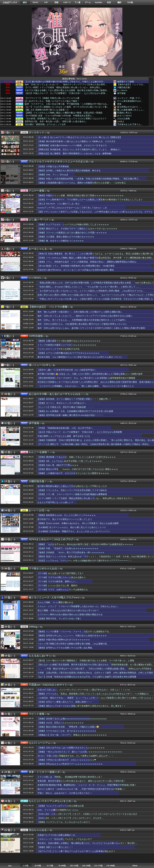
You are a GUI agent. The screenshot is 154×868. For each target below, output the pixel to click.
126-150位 (86, 866)
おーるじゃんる (38, 249)
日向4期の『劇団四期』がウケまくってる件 (45, 124)
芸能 (56, 2)
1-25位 (26, 866)
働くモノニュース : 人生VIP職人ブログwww (54, 597)
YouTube (98, 2)
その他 (130, 2)
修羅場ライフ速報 (126, 82)
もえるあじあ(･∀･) (40, 656)
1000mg (33, 627)
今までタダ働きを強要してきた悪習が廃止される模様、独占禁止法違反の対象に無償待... (66, 90)
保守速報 (121, 93)
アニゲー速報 (37, 191)
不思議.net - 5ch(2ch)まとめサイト (48, 685)
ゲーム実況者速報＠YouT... (130, 101)
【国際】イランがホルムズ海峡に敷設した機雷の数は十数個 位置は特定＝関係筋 (64, 113)
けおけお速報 (123, 119)
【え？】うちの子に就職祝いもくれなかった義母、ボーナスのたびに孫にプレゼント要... (66, 107)
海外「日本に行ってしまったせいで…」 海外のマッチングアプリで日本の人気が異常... (66, 85)
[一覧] (47, 133)
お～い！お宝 (37, 510)
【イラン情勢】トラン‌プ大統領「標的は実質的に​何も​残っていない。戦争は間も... (63, 87)
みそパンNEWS (124, 116)
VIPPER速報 (36, 336)
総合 (25, 2)
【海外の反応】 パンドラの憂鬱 (48, 307)
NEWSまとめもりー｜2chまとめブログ (51, 539)
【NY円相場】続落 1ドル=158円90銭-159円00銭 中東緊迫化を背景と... (59, 116)
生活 (109, 2)
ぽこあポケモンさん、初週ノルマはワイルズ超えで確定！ (52, 101)
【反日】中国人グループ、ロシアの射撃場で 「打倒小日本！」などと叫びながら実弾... (66, 93)
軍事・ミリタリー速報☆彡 (44, 772)
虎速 (119, 104)
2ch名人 (121, 121)
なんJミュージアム (40, 743)
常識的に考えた (125, 113)
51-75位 (50, 866)
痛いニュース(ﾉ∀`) (39, 365)
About (135, 866)
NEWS (35, 2)
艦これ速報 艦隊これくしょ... (131, 110)
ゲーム (88, 2)
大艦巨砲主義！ (125, 87)
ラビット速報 (37, 714)
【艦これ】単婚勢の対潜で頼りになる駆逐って (47, 110)
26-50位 (38, 866)
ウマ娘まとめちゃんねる (43, 568)
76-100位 (62, 866)
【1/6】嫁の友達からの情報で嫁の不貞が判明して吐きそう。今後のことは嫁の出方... (65, 82)
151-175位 (98, 866)
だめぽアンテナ (10, 3)
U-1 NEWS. (122, 90)
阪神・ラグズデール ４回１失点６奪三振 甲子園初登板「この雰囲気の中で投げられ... (66, 104)
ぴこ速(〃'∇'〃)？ (39, 220)
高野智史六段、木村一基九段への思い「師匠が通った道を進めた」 (56, 122)
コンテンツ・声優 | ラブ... (129, 98)
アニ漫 (77, 2)
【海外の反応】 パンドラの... (131, 84)
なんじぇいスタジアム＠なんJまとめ (50, 801)
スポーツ (67, 2)
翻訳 (119, 2)
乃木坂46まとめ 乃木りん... (130, 124)
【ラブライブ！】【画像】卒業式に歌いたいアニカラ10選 (52, 98)
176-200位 (111, 866)
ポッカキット (37, 132)
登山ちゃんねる (38, 830)
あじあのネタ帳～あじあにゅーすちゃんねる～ (56, 394)
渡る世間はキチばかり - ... (129, 107)
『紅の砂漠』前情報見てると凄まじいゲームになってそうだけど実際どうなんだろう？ (66, 119)
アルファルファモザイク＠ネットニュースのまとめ (58, 161)
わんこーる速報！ (39, 452)
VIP (46, 2)
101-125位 (74, 866)
